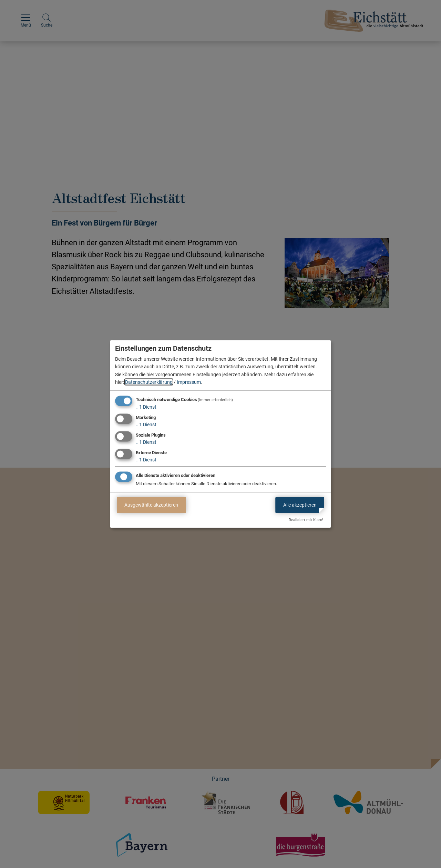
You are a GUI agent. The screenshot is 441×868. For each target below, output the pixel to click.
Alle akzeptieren (300, 505)
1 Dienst (146, 407)
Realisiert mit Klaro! (306, 520)
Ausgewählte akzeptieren (151, 505)
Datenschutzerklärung (149, 382)
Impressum (189, 382)
